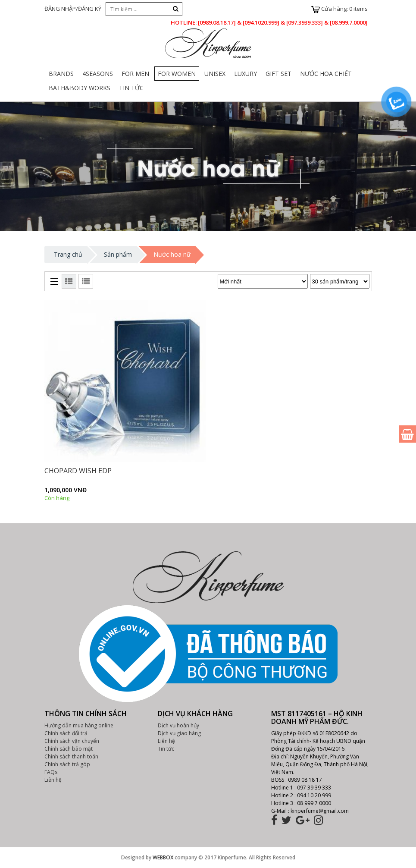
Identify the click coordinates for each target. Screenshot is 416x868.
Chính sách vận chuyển (72, 741)
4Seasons (98, 74)
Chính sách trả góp (67, 764)
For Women (177, 74)
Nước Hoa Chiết (326, 74)
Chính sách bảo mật (69, 749)
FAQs (51, 772)
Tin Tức (131, 88)
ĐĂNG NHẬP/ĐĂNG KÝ (73, 9)
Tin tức (166, 749)
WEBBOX (163, 857)
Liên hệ (53, 780)
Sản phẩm (118, 254)
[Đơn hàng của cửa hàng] (263, 281)
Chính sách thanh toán (71, 756)
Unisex (215, 74)
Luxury (246, 74)
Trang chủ (68, 254)
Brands (61, 74)
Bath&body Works (80, 88)
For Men (135, 74)
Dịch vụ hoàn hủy (178, 725)
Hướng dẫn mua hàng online (79, 725)
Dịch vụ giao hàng (179, 733)
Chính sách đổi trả (66, 733)
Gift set (278, 74)
